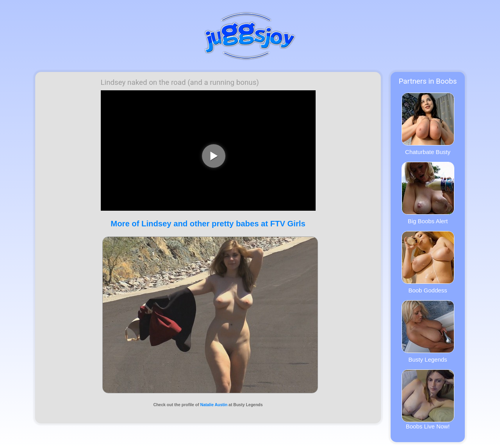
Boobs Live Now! (428, 400)
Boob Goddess (428, 262)
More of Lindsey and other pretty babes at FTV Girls (208, 224)
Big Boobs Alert (428, 193)
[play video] (214, 156)
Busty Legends (428, 332)
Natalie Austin (214, 405)
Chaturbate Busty (428, 124)
